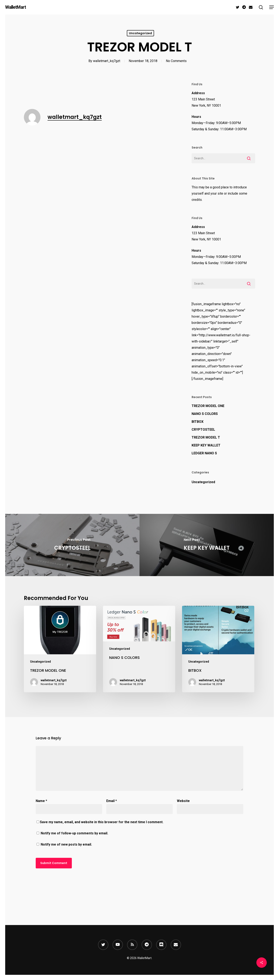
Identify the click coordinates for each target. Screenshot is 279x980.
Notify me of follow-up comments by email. (74, 833)
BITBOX (198, 422)
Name (41, 801)
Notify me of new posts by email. (66, 844)
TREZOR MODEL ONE (208, 406)
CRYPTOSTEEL (203, 430)
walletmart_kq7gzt (107, 61)
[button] (272, 7)
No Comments (176, 61)
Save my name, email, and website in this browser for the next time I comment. (102, 822)
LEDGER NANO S (204, 453)
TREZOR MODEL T (206, 437)
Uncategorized (140, 33)
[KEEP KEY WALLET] (207, 545)
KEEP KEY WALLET (206, 445)
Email (112, 801)
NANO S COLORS (205, 414)
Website (183, 801)
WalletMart (16, 7)
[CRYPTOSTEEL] (72, 545)
